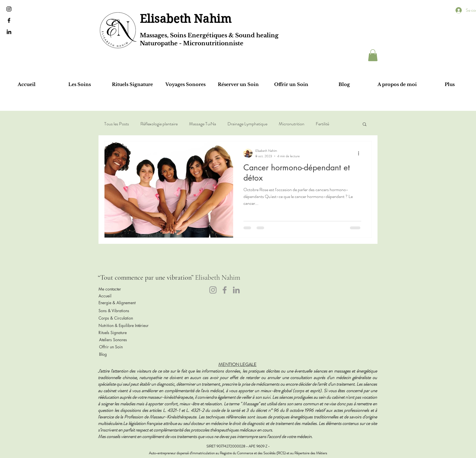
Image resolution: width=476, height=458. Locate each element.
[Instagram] (213, 290)
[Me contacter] (120, 289)
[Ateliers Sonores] (120, 340)
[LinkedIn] (236, 290)
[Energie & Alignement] (120, 303)
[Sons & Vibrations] (120, 311)
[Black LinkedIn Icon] (9, 32)
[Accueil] (120, 296)
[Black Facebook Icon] (9, 20)
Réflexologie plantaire (159, 124)
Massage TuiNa (203, 124)
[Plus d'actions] (360, 153)
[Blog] (120, 354)
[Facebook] (225, 290)
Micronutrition (292, 124)
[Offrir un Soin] (120, 347)
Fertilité (322, 124)
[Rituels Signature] (120, 332)
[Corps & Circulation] (120, 318)
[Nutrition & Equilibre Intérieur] (124, 325)
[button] (373, 55)
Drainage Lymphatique (247, 124)
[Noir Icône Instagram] (9, 9)
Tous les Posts (117, 124)
